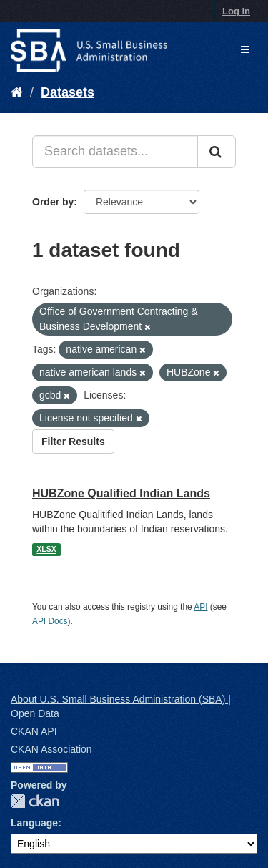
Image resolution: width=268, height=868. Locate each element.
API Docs (50, 621)
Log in (236, 11)
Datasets (68, 92)
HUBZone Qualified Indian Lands (121, 493)
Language (34, 823)
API (200, 607)
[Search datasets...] (115, 152)
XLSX (46, 550)
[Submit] (217, 152)
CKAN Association (51, 749)
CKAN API (34, 731)
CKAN (35, 801)
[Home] (17, 92)
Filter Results (73, 442)
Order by (53, 202)
